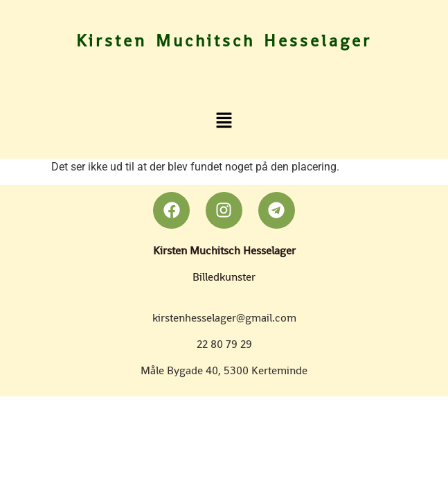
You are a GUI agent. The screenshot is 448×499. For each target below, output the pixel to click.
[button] (224, 120)
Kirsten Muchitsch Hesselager (224, 41)
